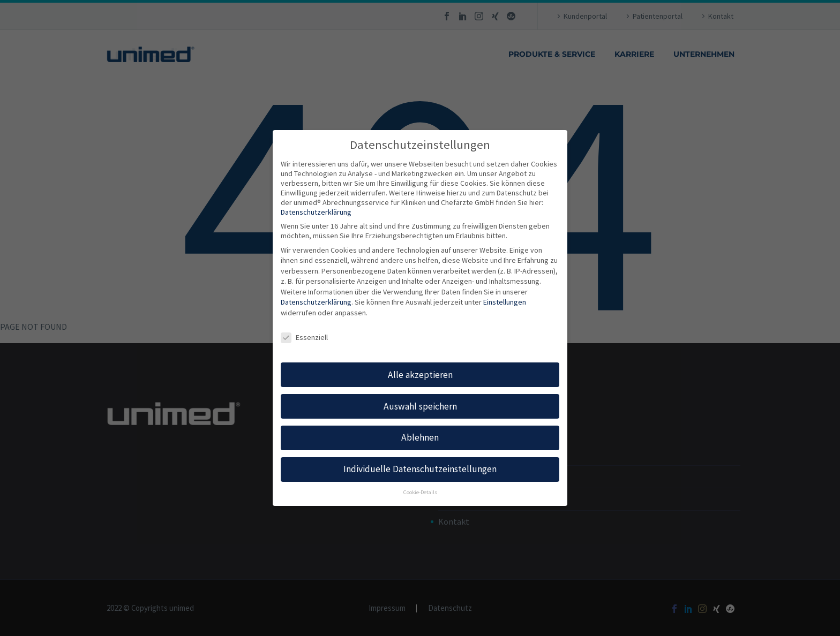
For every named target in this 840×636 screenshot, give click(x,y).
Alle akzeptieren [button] (420, 375)
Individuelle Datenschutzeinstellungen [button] (420, 469)
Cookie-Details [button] (420, 492)
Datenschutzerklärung (316, 212)
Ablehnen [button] (420, 437)
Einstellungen (505, 302)
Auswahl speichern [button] (420, 406)
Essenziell (304, 337)
